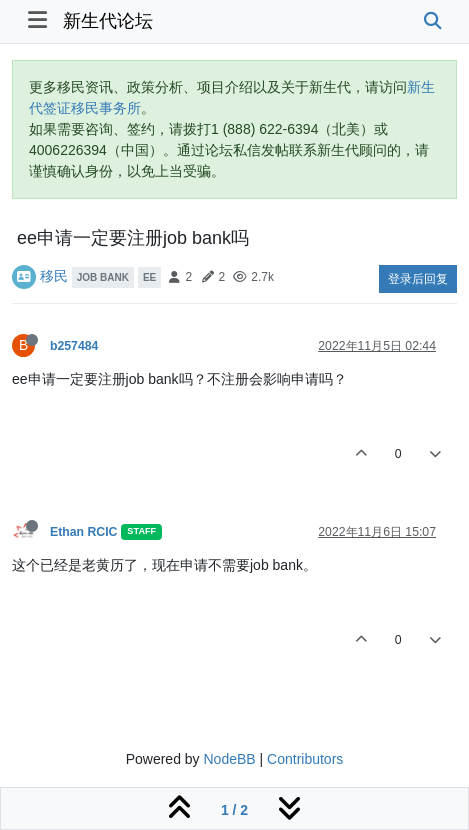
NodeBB (229, 759)
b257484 (74, 346)
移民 (54, 276)
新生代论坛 (108, 21)
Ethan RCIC (83, 532)
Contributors (305, 759)
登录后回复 (418, 279)
